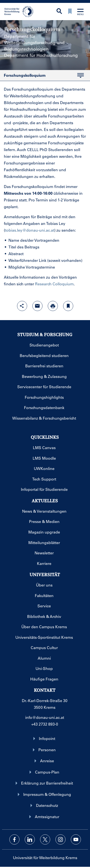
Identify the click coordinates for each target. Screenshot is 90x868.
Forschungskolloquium (42, 77)
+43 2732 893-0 (45, 724)
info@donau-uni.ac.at (45, 717)
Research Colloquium (54, 284)
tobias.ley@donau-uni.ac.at (30, 230)
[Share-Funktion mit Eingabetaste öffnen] (22, 306)
